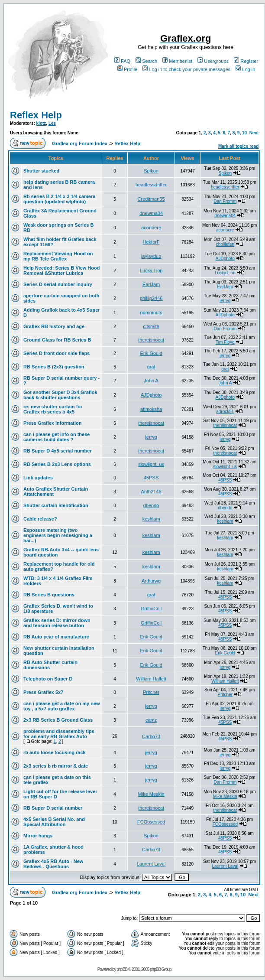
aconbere (151, 228)
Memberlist (177, 61)
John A (151, 381)
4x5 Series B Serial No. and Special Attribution (54, 822)
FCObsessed (151, 822)
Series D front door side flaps (57, 353)
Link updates (38, 478)
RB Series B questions (49, 595)
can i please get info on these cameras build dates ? (57, 437)
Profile (127, 69)
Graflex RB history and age (54, 326)
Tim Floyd (225, 342)
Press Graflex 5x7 (43, 692)
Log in (245, 69)
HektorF (151, 242)
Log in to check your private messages (186, 69)
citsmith (151, 326)
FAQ (122, 61)
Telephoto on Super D (48, 679)
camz (151, 720)
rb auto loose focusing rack (55, 752)
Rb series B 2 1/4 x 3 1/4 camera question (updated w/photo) (59, 199)
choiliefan (225, 244)
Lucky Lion (151, 270)
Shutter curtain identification (56, 505)
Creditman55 (151, 199)
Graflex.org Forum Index (80, 143)
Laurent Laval (151, 864)
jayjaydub (151, 256)
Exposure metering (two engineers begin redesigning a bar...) (58, 535)
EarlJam (151, 284)
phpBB (122, 969)
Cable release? (40, 519)
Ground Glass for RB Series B (57, 340)
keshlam (151, 519)
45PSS (151, 478)
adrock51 (225, 412)
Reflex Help (36, 115)
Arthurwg (151, 581)
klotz (41, 123)
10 (244, 133)
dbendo (151, 505)
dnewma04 (151, 213)
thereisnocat (151, 340)
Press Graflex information (53, 423)
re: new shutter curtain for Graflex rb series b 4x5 (53, 409)
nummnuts (151, 313)
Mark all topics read (238, 146)
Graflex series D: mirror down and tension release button (57, 623)
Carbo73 (151, 736)
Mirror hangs (38, 836)
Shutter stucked (41, 171)
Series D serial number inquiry (58, 284)
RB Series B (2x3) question (54, 367)
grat (151, 367)
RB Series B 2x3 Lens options (57, 464)
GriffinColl (151, 609)
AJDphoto (225, 259)
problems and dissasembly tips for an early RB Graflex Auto (59, 734)
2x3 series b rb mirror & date (56, 766)
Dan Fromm (225, 201)
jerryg (225, 301)
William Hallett (151, 679)
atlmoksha (151, 409)
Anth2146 (151, 492)
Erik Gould (151, 353)
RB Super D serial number (53, 808)
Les (52, 123)
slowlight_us (151, 464)
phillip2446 (151, 298)
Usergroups (213, 61)
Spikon (151, 171)
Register (246, 61)
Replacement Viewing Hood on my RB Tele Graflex (58, 256)
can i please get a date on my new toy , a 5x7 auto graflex (62, 706)
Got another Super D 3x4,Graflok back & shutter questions (60, 395)
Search (146, 61)
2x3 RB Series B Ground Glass (58, 720)
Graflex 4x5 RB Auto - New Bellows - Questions (53, 864)
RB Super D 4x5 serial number (58, 451)
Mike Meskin (151, 794)
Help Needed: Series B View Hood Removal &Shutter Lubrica (61, 270)
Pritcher (151, 692)
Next (254, 133)
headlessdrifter (151, 185)
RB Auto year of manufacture (56, 637)
